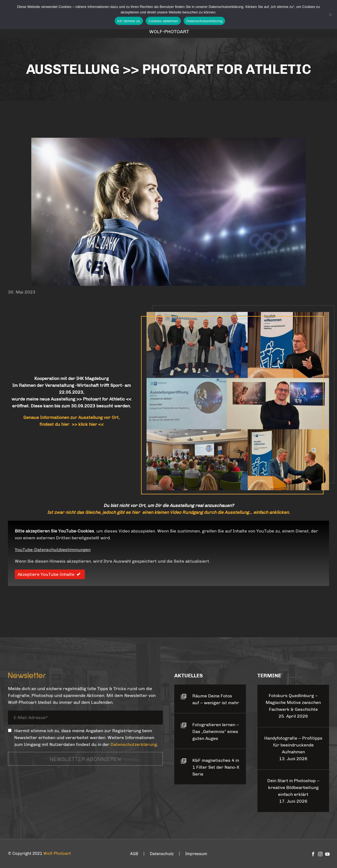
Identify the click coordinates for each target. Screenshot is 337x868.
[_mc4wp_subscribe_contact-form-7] (10, 730)
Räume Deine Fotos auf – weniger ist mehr (216, 699)
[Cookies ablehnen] (330, 15)
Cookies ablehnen (163, 21)
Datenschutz (162, 854)
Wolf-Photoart (57, 853)
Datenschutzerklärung (134, 744)
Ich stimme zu (129, 21)
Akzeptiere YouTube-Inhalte (50, 574)
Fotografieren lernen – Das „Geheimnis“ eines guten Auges (216, 732)
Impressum (196, 854)
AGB (134, 854)
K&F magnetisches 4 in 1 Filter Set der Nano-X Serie (216, 767)
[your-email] (85, 718)
